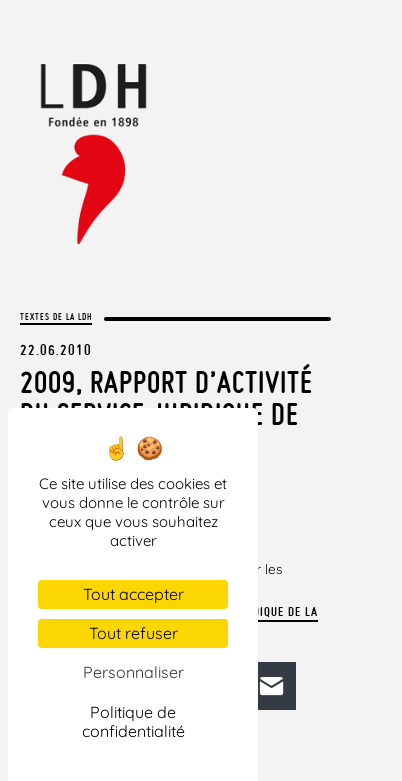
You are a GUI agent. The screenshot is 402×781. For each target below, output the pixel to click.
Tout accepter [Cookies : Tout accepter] (133, 594)
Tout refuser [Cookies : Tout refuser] (133, 633)
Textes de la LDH (56, 316)
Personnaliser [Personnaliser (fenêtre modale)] (133, 672)
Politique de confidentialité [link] (133, 721)
